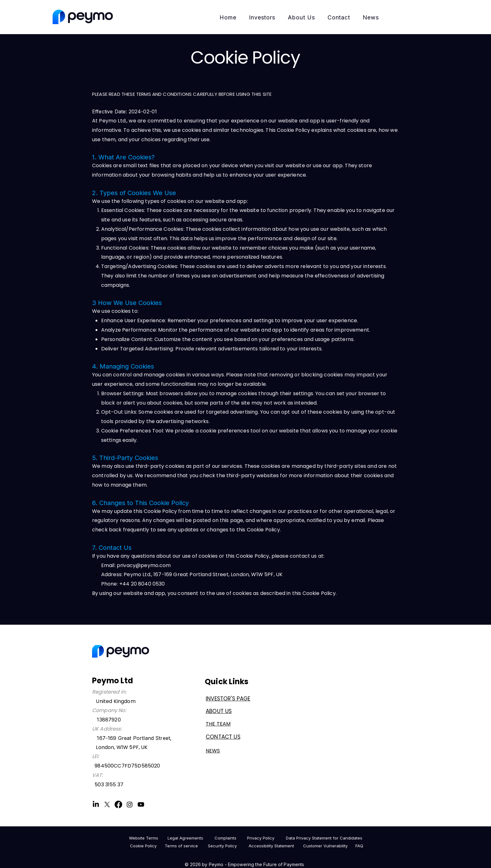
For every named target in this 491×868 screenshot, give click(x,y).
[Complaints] (225, 838)
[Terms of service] (181, 846)
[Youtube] (141, 804)
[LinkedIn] (96, 804)
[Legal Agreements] (185, 838)
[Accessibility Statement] (271, 846)
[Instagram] (130, 804)
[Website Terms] (143, 838)
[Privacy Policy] (261, 838)
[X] (107, 804)
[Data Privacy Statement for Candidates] (324, 838)
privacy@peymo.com (144, 565)
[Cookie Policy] (143, 846)
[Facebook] (118, 804)
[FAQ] (359, 846)
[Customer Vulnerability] (325, 846)
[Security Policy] (222, 846)
